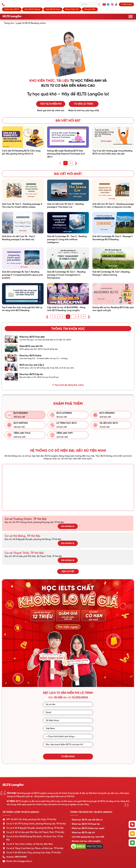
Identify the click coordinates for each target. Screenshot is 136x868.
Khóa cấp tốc (72, 9)
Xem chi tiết (68, 572)
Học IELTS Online (32, 9)
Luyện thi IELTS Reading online (31, 23)
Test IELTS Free (53, 9)
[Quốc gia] (68, 728)
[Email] (68, 712)
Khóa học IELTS (12, 9)
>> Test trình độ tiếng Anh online (68, 385)
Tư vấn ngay (68, 757)
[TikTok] (116, 4)
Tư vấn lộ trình (85, 104)
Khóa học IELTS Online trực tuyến (88, 828)
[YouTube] (104, 4)
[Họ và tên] (68, 704)
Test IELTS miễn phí (51, 104)
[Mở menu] (131, 17)
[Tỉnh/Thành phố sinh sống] (68, 736)
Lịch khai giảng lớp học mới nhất (88, 837)
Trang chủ (9, 23)
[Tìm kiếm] (90, 4)
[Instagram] (112, 4)
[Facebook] (108, 4)
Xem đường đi (68, 526)
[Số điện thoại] (68, 720)
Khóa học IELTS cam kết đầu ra (87, 820)
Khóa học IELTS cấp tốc (83, 833)
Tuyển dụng (126, 4)
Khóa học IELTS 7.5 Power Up (86, 824)
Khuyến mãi (90, 9)
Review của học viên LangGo (86, 841)
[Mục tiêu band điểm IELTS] (68, 745)
